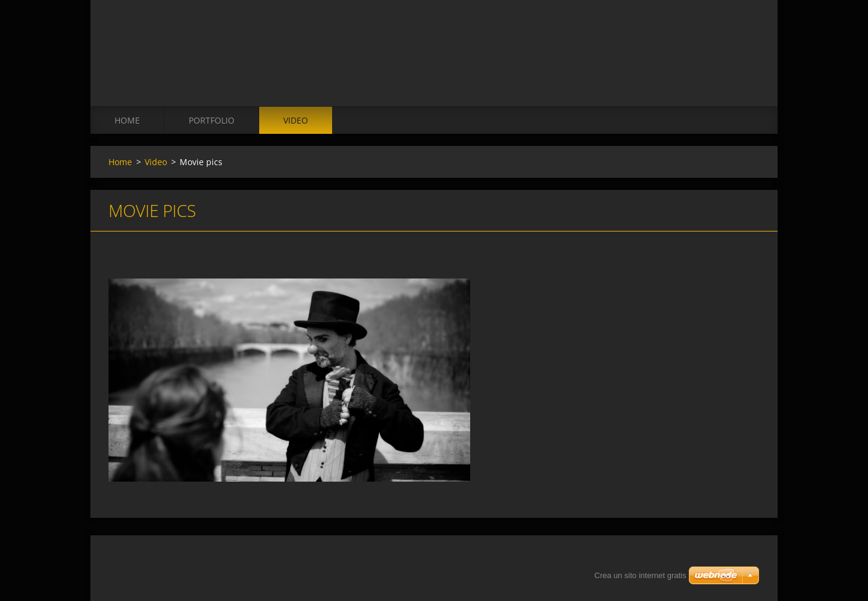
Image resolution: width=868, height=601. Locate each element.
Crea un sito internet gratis (640, 575)
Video (296, 120)
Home (127, 120)
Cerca (746, 35)
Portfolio (212, 120)
